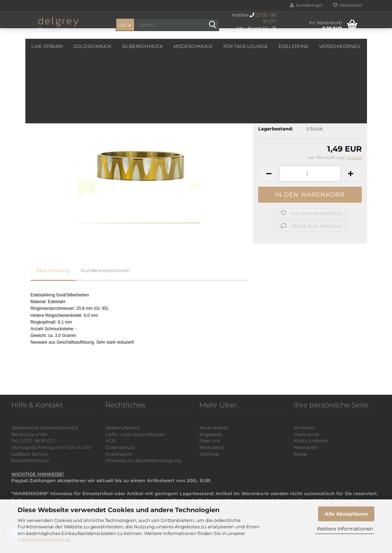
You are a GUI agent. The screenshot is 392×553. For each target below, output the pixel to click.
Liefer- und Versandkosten (135, 434)
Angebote (211, 434)
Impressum (119, 454)
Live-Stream (47, 46)
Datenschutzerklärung (44, 540)
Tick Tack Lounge (245, 46)
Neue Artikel (213, 428)
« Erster (42, 77)
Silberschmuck (142, 46)
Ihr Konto (304, 428)
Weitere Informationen (345, 529)
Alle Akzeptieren (346, 514)
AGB (110, 441)
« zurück (67, 77)
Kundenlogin (306, 5)
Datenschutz (120, 447)
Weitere (330, 46)
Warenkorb (307, 434)
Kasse (300, 454)
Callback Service (30, 454)
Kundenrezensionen (105, 270)
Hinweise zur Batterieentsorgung (143, 460)
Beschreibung (53, 270)
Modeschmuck (193, 46)
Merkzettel (347, 5)
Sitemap (209, 454)
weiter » (92, 77)
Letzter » (117, 77)
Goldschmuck (92, 46)
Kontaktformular (30, 460)
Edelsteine (294, 46)
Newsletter (306, 447)
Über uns (210, 441)
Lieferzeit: (270, 119)
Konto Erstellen (311, 441)
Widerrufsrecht (122, 428)
